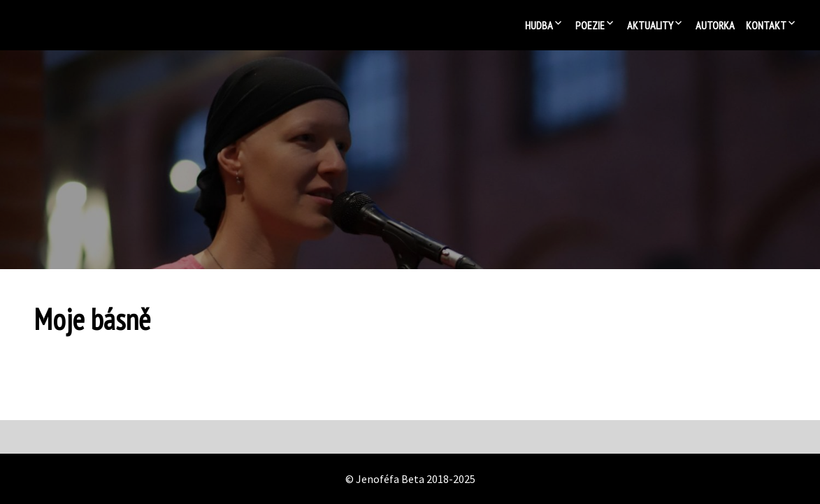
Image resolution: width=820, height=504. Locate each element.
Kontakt (766, 25)
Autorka (715, 25)
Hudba (539, 25)
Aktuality (650, 25)
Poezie (590, 25)
